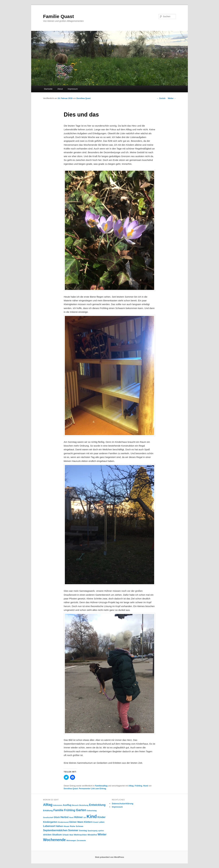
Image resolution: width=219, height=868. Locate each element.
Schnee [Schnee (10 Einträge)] (80, 826)
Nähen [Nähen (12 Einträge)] (60, 826)
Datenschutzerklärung (123, 804)
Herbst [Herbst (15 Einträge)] (65, 817)
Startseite (48, 89)
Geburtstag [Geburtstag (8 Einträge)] (92, 810)
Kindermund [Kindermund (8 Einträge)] (63, 822)
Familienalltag (101, 786)
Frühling (138, 786)
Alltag (131, 786)
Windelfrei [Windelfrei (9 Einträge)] (92, 835)
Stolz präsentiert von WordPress (109, 857)
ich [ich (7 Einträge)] (85, 817)
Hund (146, 786)
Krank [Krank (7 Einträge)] (96, 822)
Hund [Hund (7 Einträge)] (71, 817)
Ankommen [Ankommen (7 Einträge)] (58, 805)
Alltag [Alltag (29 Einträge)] (48, 805)
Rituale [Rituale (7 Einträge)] (67, 826)
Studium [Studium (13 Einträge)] (57, 835)
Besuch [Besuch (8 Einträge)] (75, 805)
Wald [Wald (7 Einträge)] (71, 835)
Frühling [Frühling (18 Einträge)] (70, 810)
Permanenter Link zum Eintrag (93, 789)
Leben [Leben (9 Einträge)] (102, 822)
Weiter (172, 98)
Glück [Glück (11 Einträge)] (57, 817)
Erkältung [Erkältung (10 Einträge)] (48, 810)
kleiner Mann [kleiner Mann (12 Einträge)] (76, 822)
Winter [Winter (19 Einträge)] (102, 834)
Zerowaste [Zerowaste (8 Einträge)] (81, 840)
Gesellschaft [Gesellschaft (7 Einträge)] (48, 817)
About (60, 89)
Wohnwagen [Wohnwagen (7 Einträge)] (71, 840)
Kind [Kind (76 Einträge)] (92, 816)
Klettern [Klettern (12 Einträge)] (88, 822)
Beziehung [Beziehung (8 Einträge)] (84, 805)
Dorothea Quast (83, 98)
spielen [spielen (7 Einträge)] (101, 831)
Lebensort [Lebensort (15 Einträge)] (49, 826)
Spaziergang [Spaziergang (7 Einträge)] (93, 831)
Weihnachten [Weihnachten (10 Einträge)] (80, 835)
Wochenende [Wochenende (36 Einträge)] (54, 840)
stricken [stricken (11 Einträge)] (47, 835)
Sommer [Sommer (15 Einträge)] (73, 830)
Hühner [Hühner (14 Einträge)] (78, 817)
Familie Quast (59, 16)
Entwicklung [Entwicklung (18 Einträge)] (97, 805)
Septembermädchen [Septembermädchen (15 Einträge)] (55, 830)
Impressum (73, 89)
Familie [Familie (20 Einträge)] (58, 810)
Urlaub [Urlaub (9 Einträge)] (66, 835)
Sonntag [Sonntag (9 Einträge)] (83, 831)
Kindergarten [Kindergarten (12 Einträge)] (50, 822)
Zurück (161, 98)
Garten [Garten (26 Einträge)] (81, 810)
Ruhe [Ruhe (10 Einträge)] (73, 826)
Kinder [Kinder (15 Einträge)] (102, 817)
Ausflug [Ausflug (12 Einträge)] (67, 805)
